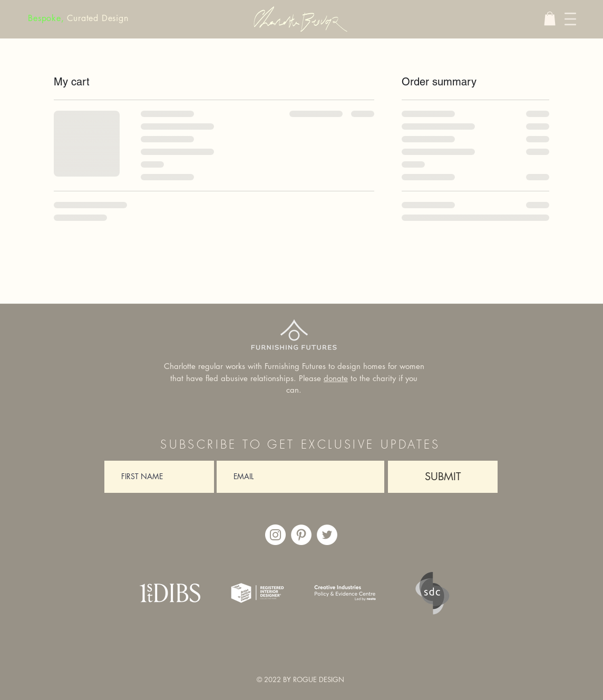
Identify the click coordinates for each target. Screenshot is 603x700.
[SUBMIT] (443, 477)
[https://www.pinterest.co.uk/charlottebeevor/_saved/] (301, 535)
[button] (550, 18)
